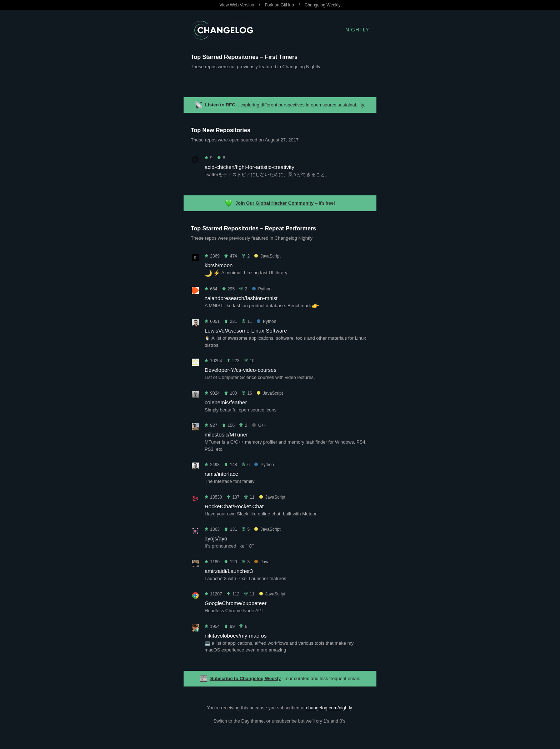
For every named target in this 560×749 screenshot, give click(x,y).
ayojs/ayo (216, 538)
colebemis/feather (226, 402)
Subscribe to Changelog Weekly (246, 678)
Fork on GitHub (279, 5)
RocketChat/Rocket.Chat (234, 506)
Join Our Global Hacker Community (275, 203)
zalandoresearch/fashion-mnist (241, 298)
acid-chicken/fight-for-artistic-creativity (249, 167)
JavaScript (267, 256)
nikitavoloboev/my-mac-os (236, 636)
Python (262, 289)
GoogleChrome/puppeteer (236, 603)
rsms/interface (221, 474)
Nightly (357, 30)
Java (262, 562)
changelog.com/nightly (329, 708)
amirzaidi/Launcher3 (229, 571)
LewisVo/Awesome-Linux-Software (246, 331)
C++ (259, 425)
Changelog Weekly (323, 5)
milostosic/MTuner (226, 435)
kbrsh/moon (219, 265)
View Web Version (237, 5)
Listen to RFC (220, 105)
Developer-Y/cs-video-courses (241, 370)
